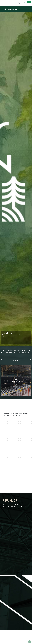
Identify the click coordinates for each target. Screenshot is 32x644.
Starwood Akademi (8, 5)
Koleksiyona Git (21, 342)
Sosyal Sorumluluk (18, 5)
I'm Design (26, 5)
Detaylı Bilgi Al (16, 360)
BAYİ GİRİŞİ (23, 2)
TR (29, 2)
